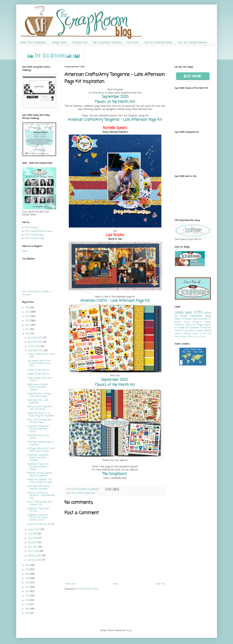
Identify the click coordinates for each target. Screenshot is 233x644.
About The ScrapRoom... (33, 43)
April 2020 (33, 547)
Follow (25, 251)
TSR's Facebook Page (34, 235)
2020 (28, 334)
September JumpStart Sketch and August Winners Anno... (38, 518)
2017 (28, 574)
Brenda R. (179, 331)
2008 (28, 613)
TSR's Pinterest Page (34, 238)
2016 (28, 578)
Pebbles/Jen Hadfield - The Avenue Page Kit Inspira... (40, 481)
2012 (28, 596)
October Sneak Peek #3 (38, 370)
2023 (28, 321)
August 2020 (34, 530)
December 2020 (35, 338)
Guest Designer (193, 322)
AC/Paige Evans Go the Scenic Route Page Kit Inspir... (41, 450)
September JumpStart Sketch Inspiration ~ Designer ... (38, 387)
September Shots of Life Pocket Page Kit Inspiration (41, 415)
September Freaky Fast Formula (38, 510)
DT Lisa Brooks (78, 493)
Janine (178, 334)
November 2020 (35, 342)
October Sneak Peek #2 (38, 374)
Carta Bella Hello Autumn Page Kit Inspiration (39, 488)
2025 (28, 312)
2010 (28, 605)
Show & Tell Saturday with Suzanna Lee (39, 503)
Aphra (208, 313)
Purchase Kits (80, 43)
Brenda (178, 322)
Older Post (160, 584)
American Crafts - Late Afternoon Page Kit (115, 301)
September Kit (196, 328)
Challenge (187, 334)
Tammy (208, 331)
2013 (28, 592)
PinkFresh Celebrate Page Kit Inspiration (41, 443)
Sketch (200, 331)
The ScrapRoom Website (107, 43)
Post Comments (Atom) (88, 589)
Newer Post (71, 584)
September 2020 (115, 97)
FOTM (198, 313)
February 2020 (35, 556)
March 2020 (34, 551)
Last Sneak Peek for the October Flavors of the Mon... (39, 363)
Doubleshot (196, 316)
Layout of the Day (202, 334)
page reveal (90, 493)
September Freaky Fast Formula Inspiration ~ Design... (38, 429)
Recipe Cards (192, 319)
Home (116, 584)
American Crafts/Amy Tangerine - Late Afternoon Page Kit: (115, 120)
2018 (28, 570)
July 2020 (33, 534)
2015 (28, 583)
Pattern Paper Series (184, 337)
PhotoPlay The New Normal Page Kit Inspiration (40, 474)
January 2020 (35, 560)
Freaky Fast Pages (194, 325)
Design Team (59, 43)
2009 (28, 609)
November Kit (205, 319)
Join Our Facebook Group (158, 43)
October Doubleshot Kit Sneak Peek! (41, 356)
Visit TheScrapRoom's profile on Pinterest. (37, 293)
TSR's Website (31, 228)
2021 (28, 329)
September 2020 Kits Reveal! (41, 524)
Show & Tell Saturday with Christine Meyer (39, 421)
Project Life (180, 319)
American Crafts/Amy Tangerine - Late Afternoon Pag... (41, 496)
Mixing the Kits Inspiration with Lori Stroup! (40, 408)
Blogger (129, 631)
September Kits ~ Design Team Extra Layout (39, 395)
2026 (28, 308)
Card (195, 337)
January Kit (190, 331)
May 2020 (33, 543)
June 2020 (33, 538)
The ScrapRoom (115, 474)
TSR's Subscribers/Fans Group (38, 231)
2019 (28, 565)
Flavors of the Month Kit (115, 385)
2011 (27, 600)
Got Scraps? (202, 337)
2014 (28, 587)
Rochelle (207, 328)
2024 (28, 316)
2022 (28, 325)
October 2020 (34, 346)
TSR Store (133, 43)
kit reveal (181, 316)
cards (208, 316)
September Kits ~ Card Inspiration (38, 401)
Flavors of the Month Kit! (115, 102)
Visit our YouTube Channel (192, 43)
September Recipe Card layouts (38, 437)
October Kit (183, 328)
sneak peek (183, 313)
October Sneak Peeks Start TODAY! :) (40, 379)
